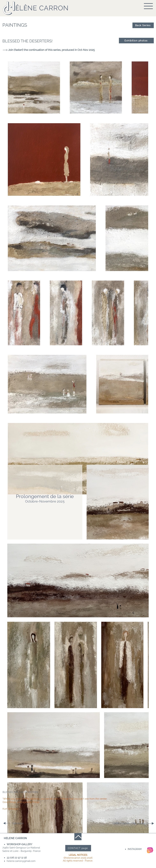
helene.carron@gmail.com (21, 861)
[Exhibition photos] (136, 41)
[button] (148, 6)
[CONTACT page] (78, 848)
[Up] (78, 837)
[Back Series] (143, 25)
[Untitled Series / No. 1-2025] (134, 823)
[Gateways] (23, 823)
